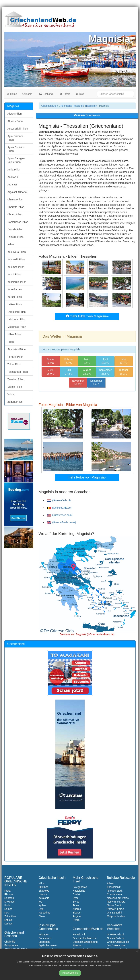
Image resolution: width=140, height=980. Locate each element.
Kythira (43, 905)
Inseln (28, 94)
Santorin (9, 898)
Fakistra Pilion (15, 237)
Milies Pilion (14, 334)
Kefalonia (44, 898)
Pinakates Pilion (17, 349)
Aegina (77, 916)
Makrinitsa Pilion (17, 327)
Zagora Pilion (15, 402)
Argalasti (12, 185)
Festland (47, 94)
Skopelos (44, 891)
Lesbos (8, 924)
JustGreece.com (116, 945)
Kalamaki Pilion (16, 259)
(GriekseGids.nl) (59, 500)
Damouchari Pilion (18, 222)
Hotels (65, 94)
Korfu (7, 905)
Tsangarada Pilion (18, 372)
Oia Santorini (114, 913)
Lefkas (8, 920)
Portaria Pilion (15, 357)
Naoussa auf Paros (118, 898)
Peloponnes (11, 945)
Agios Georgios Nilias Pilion (16, 160)
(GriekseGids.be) (59, 508)
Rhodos (9, 894)
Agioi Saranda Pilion (15, 138)
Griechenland (49, 106)
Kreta (7, 891)
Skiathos (44, 887)
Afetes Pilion (15, 114)
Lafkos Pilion (15, 304)
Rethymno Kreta (116, 902)
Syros (76, 902)
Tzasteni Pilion (16, 379)
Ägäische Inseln (48, 945)
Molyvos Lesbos (116, 916)
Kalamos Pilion (16, 267)
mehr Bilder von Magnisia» (87, 316)
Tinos (76, 905)
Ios (40, 902)
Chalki (76, 894)
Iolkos (11, 244)
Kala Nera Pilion (17, 252)
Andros (77, 909)
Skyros (77, 913)
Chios (42, 916)
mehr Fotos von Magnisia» (87, 477)
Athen (110, 883)
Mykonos (9, 902)
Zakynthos (10, 916)
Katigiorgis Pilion (17, 282)
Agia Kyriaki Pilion (18, 129)
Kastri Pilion (14, 274)
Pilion (11, 342)
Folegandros (80, 887)
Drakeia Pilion (15, 229)
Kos (7, 913)
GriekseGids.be (116, 938)
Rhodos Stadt (115, 891)
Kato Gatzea (15, 289)
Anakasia (13, 177)
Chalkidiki (10, 942)
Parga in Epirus (116, 909)
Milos (42, 883)
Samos (8, 909)
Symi (76, 898)
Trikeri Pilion (14, 364)
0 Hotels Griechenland (87, 115)
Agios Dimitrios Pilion (16, 149)
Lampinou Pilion (17, 312)
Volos (11, 394)
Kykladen (44, 935)
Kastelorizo (79, 891)
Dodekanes (45, 938)
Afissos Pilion (15, 121)
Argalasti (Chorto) (17, 192)
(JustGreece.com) (60, 515)
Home (12, 94)
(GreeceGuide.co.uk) (61, 522)
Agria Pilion (14, 170)
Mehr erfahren (105, 965)
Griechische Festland (71, 106)
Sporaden (44, 942)
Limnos (43, 894)
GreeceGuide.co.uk (118, 942)
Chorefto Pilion (16, 207)
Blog (80, 94)
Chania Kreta (114, 894)
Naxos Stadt (114, 905)
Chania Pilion (15, 200)
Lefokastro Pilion (17, 319)
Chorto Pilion (15, 214)
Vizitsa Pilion (15, 387)
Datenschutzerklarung (85, 942)
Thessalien (91, 106)
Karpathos (44, 913)
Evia (41, 909)
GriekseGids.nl (115, 935)
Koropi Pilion (15, 297)
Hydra (76, 920)
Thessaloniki (114, 887)
